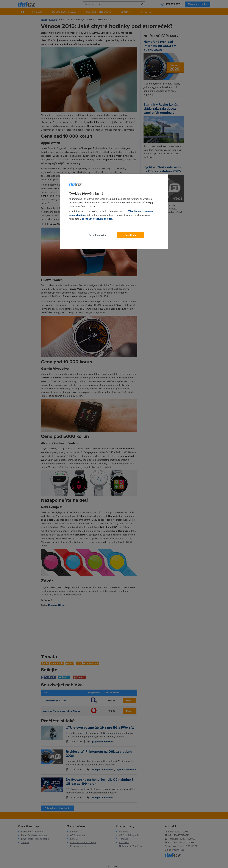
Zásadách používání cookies (97, 219)
